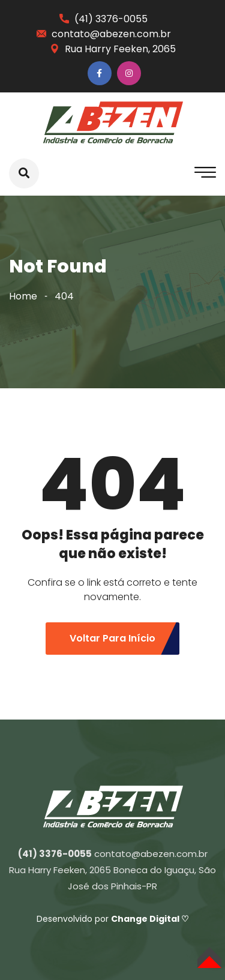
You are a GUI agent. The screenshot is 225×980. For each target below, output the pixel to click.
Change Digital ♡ (150, 919)
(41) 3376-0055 (111, 19)
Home (23, 296)
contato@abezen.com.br (111, 34)
